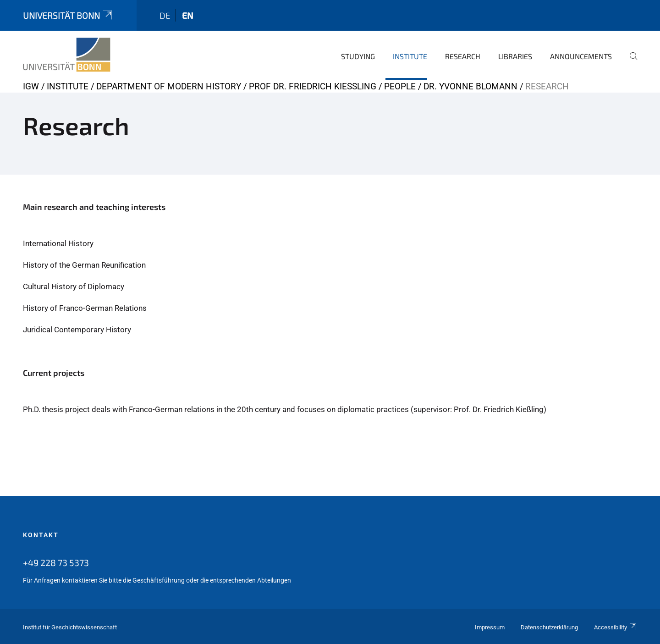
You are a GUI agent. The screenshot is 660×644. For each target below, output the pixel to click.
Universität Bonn (68, 15)
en (188, 15)
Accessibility (616, 627)
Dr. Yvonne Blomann (470, 86)
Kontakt (41, 535)
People (400, 86)
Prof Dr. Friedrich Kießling (313, 86)
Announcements (581, 56)
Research (463, 56)
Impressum (490, 627)
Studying (358, 56)
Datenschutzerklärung (549, 627)
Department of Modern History (169, 86)
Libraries (515, 56)
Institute (410, 56)
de (165, 15)
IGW (31, 86)
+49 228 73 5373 (56, 562)
